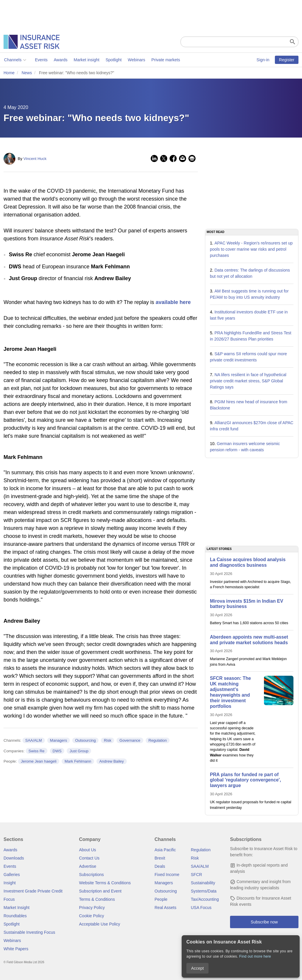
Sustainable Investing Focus (29, 932)
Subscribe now (264, 922)
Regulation (157, 740)
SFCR (196, 875)
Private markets (165, 60)
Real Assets (165, 908)
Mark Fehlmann (78, 761)
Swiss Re (37, 751)
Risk (107, 740)
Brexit (160, 858)
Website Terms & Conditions (105, 883)
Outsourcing (86, 740)
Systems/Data (204, 891)
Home (9, 73)
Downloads (14, 858)
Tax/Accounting (205, 899)
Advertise (88, 866)
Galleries (12, 875)
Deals (160, 866)
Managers (58, 740)
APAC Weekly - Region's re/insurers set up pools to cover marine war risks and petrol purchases (251, 249)
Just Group (79, 751)
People (161, 899)
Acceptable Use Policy (100, 924)
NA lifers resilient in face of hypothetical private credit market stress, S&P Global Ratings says (248, 381)
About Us (88, 850)
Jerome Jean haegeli (39, 761)
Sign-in (263, 60)
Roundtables (15, 916)
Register (287, 60)
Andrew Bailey (112, 761)
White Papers (16, 949)
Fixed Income (167, 875)
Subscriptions (91, 875)
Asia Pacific (165, 850)
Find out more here (255, 956)
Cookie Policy (92, 916)
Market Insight (17, 908)
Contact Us (89, 858)
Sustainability (203, 883)
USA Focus (201, 908)
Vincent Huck (35, 159)
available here (173, 302)
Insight (10, 883)
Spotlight (113, 60)
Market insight (86, 60)
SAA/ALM (33, 740)
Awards (60, 60)
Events (41, 60)
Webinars (136, 60)
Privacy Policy (92, 908)
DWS (57, 751)
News (27, 73)
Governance (130, 740)
